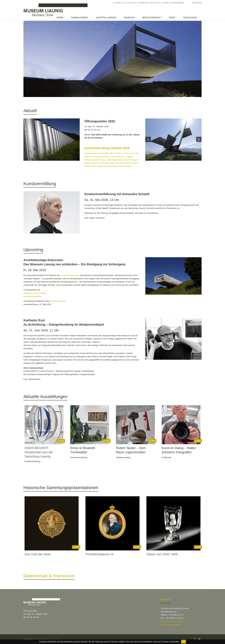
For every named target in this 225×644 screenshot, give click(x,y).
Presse (144, 3)
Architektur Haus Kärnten (35, 293)
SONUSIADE (190, 17)
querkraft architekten (33, 296)
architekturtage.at (58, 301)
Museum (129, 17)
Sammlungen (80, 17)
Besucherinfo (151, 17)
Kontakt (133, 3)
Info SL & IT (156, 3)
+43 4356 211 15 (119, 3)
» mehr (61, 441)
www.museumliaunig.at (171, 625)
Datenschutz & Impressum (49, 576)
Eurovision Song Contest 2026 (107, 148)
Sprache (197, 3)
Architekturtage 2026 (70, 275)
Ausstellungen (106, 17)
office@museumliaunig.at (172, 621)
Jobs (166, 3)
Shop (172, 17)
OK (184, 642)
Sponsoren (177, 3)
